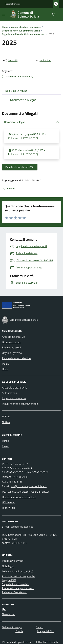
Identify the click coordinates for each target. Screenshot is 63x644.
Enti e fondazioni (11, 347)
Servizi (40, 627)
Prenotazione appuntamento (18, 588)
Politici (6, 364)
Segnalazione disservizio (15, 584)
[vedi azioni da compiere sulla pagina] (43, 60)
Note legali (8, 566)
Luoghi (6, 441)
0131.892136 (20, 477)
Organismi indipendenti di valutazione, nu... (24, 34)
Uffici (5, 369)
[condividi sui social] (10, 60)
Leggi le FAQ (9, 580)
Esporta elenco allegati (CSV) (20, 167)
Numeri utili (8, 508)
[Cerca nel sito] (53, 14)
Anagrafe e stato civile (15, 388)
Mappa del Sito (46, 631)
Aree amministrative (13, 337)
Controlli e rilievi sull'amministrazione (21, 31)
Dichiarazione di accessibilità (18, 571)
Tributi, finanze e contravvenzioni (20, 404)
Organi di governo (12, 353)
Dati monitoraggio (12, 627)
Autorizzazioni (10, 393)
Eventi (6, 446)
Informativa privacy (13, 561)
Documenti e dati (12, 342)
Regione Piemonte (13, 4)
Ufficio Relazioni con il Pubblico (19, 497)
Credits (19, 631)
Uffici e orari (9, 502)
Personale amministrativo (16, 358)
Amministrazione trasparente (26, 27)
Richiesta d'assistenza (14, 592)
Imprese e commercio (14, 398)
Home (5, 27)
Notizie (6, 422)
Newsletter (8, 614)
